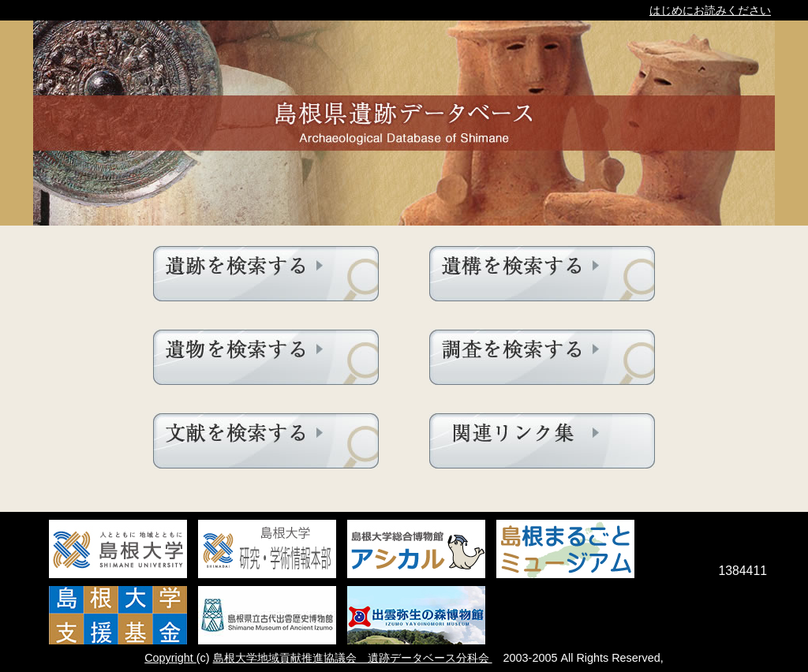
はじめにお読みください (710, 10)
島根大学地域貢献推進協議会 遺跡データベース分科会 (353, 658)
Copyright (170, 658)
